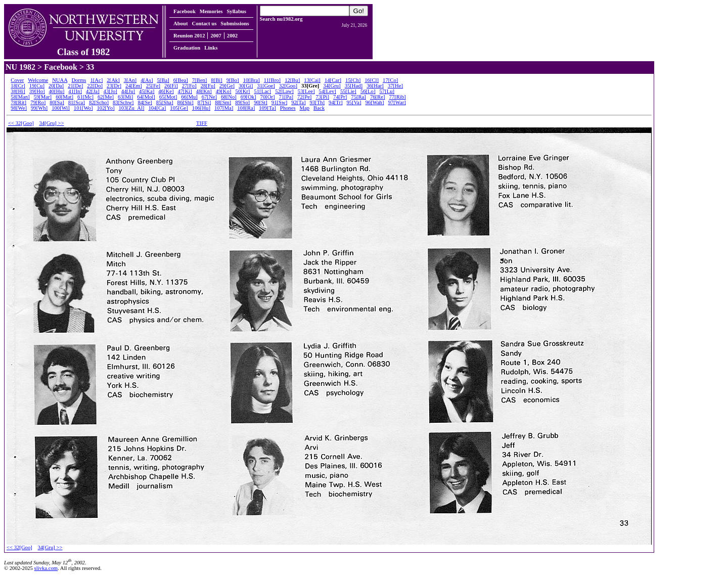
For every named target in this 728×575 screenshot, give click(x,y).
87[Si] (204, 102)
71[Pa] (286, 97)
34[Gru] (332, 86)
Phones (288, 108)
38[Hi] (18, 91)
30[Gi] (246, 86)
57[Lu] (387, 91)
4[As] (147, 80)
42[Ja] (93, 91)
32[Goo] (288, 86)
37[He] (395, 86)
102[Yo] (105, 108)
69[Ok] (248, 97)
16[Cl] (372, 80)
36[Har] (375, 86)
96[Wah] (374, 102)
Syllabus (236, 11)
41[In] (75, 91)
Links (211, 48)
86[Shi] (186, 102)
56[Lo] (368, 91)
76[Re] (378, 97)
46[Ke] (166, 91)
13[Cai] (312, 80)
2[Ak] (113, 80)
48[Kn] (204, 91)
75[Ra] (358, 97)
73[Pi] (322, 97)
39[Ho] (37, 91)
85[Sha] (165, 102)
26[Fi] (171, 86)
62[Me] (106, 97)
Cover (17, 80)
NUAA (60, 80)
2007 (216, 36)
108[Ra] (246, 108)
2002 (232, 36)
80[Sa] (57, 102)
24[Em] (134, 86)
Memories (211, 11)
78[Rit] (18, 102)
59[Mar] (43, 97)
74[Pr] (340, 97)
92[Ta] (298, 102)
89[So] (242, 102)
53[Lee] (306, 91)
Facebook (185, 11)
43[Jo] (110, 91)
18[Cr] (18, 86)
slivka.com (46, 568)
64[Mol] (146, 97)
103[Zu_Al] (132, 108)
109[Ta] (267, 108)
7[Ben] (200, 80)
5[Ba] (163, 80)
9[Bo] (233, 80)
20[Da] (56, 86)
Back (319, 108)
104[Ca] (157, 108)
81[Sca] (77, 102)
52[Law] (284, 91)
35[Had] (354, 86)
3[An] (130, 80)
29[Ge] (227, 86)
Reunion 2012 (189, 36)
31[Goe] (266, 86)
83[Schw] (123, 102)
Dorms (79, 80)
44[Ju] (128, 91)
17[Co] (390, 80)
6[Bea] (181, 80)
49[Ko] (224, 91)
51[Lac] (262, 91)
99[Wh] (39, 108)
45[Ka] (147, 91)
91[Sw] (279, 102)
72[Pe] (304, 97)
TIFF (202, 123)
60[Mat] (64, 97)
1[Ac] (96, 80)
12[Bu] (292, 80)
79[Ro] (38, 102)
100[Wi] (61, 108)
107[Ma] (224, 108)
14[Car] (333, 80)
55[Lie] (348, 91)
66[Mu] (189, 97)
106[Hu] (201, 108)
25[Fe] (153, 86)
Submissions (235, 24)
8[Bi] (217, 80)
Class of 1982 (83, 48)
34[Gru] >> (51, 123)
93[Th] (317, 102)
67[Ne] (209, 97)
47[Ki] (185, 91)
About (180, 24)
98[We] (19, 108)
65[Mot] (168, 97)
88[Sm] (223, 102)
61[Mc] (85, 97)
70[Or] (268, 97)
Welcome (38, 80)
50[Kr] (242, 91)
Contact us (204, 24)
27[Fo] (189, 86)
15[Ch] (353, 80)
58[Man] (20, 97)
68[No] (229, 97)
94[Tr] (335, 102)
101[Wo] (83, 108)
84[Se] (145, 102)
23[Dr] (114, 86)
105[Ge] (179, 108)
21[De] (75, 86)
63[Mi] (125, 97)
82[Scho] (99, 102)
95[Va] (354, 102)
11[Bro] (272, 80)
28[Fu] (208, 86)
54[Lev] (328, 91)
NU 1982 (20, 67)
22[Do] (95, 86)
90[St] (261, 102)
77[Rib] (397, 97)
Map (305, 108)
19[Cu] (37, 86)
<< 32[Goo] (21, 123)
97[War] (397, 102)
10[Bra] (252, 80)
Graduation (187, 48)
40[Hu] (57, 91)
